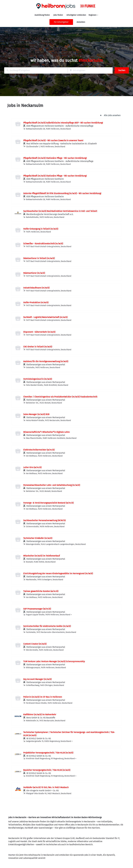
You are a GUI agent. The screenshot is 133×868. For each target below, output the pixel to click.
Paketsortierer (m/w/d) (34, 273)
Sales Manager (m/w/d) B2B (36, 414)
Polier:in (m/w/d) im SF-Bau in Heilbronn (43, 697)
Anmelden (81, 22)
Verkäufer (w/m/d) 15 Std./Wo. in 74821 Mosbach (46, 787)
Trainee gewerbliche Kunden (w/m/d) (41, 591)
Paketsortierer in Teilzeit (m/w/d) (39, 258)
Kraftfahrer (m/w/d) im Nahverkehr (40, 715)
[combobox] (36, 70)
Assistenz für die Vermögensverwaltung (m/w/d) (46, 361)
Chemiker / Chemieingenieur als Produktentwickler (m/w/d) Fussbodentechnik (60, 397)
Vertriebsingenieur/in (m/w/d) (38, 379)
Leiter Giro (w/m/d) (32, 467)
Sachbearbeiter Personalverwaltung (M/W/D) (44, 520)
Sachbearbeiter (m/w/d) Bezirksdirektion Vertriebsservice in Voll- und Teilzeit (60, 211)
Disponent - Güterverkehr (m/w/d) (39, 332)
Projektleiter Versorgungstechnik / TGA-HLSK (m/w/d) (48, 753)
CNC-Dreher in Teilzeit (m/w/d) (38, 347)
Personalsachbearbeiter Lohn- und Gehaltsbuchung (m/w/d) (52, 485)
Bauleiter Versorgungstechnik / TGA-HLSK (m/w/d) (47, 770)
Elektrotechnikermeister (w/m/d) (39, 450)
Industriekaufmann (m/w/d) (36, 288)
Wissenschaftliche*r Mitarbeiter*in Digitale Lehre (46, 432)
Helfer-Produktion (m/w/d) (36, 302)
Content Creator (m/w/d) (35, 644)
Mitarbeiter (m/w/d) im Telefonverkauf (41, 556)
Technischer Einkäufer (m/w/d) (38, 538)
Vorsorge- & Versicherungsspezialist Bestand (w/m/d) (48, 503)
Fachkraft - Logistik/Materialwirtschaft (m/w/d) (45, 317)
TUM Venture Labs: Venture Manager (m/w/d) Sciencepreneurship (54, 661)
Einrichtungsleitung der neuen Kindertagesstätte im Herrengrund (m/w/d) (58, 573)
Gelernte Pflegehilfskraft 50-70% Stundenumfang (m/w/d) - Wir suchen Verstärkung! (62, 193)
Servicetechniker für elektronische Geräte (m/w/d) (47, 626)
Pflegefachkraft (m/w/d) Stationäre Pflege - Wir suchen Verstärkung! (55, 158)
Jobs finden (58, 15)
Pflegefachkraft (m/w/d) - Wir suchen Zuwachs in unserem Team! (53, 140)
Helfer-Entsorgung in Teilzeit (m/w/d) (41, 229)
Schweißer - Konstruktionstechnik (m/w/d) (43, 244)
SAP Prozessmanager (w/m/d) (37, 609)
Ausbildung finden (42, 15)
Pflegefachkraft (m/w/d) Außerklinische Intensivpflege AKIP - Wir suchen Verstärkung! (63, 123)
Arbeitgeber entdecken (76, 15)
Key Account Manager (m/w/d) (37, 679)
